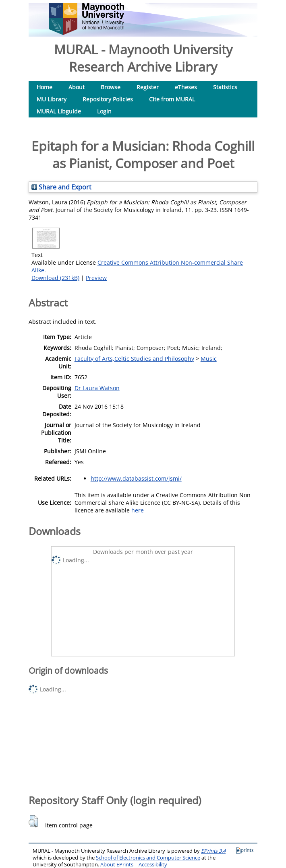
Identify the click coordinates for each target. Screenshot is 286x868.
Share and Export (61, 187)
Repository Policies (108, 99)
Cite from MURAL (172, 99)
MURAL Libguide (59, 111)
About (77, 87)
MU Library (52, 99)
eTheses (186, 87)
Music (209, 359)
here (138, 510)
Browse (111, 87)
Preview (96, 278)
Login (104, 111)
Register (148, 87)
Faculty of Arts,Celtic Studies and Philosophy (134, 359)
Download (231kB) (55, 278)
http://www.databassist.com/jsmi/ (136, 478)
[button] (33, 821)
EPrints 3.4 (213, 851)
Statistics (225, 87)
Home (45, 87)
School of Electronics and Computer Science (148, 858)
